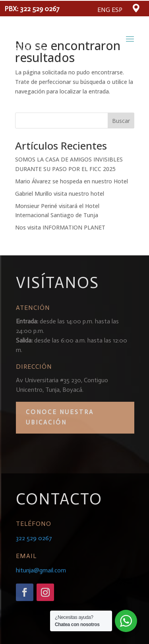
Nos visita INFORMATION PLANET (60, 227)
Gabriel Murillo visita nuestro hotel (60, 194)
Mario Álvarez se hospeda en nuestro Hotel (72, 181)
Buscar (121, 121)
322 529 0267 (40, 9)
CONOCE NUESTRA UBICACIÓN (60, 417)
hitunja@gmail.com (41, 570)
